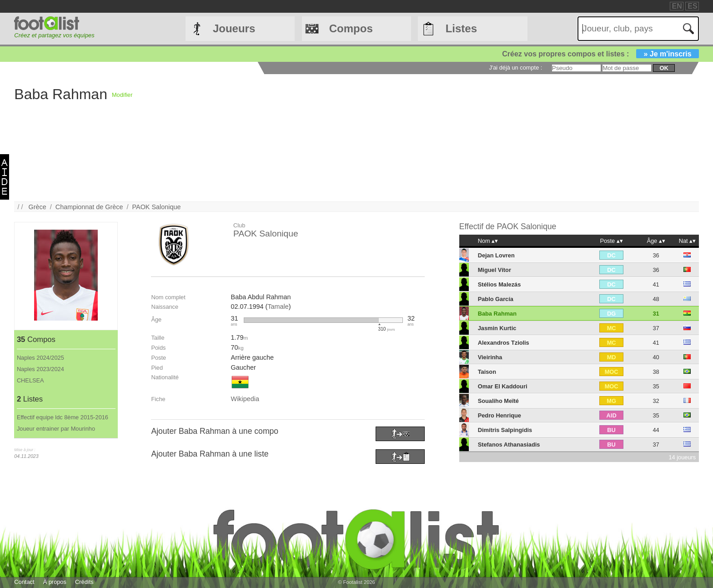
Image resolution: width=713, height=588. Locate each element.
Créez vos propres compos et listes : (600, 54)
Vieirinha (490, 357)
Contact (24, 582)
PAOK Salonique (157, 207)
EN (677, 6)
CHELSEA (30, 380)
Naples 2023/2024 (40, 369)
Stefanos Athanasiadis (509, 445)
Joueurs (234, 28)
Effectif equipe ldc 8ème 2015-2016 (63, 417)
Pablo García (496, 299)
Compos (351, 28)
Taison (487, 372)
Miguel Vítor (495, 270)
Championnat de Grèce (89, 207)
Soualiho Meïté (498, 401)
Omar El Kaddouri (503, 386)
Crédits (84, 582)
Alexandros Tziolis (504, 343)
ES (692, 6)
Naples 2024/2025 (40, 358)
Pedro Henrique (500, 415)
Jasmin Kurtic (497, 328)
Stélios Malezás (500, 284)
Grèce (38, 207)
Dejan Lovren (496, 255)
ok (664, 68)
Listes (461, 28)
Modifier (122, 95)
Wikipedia (245, 399)
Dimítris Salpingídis (505, 430)
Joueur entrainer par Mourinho (56, 429)
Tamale (278, 307)
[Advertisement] (405, 138)
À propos (55, 582)
